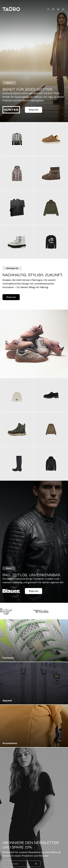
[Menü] (63, 9)
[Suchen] (48, 9)
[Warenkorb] (58, 9)
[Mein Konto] (53, 9)
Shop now (34, 110)
